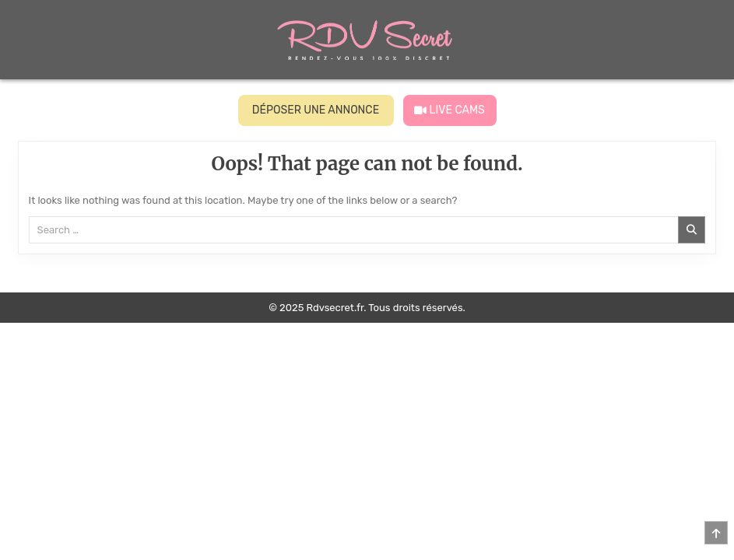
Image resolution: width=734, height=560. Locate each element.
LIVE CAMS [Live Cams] (450, 110)
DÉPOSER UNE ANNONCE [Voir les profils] (316, 110)
